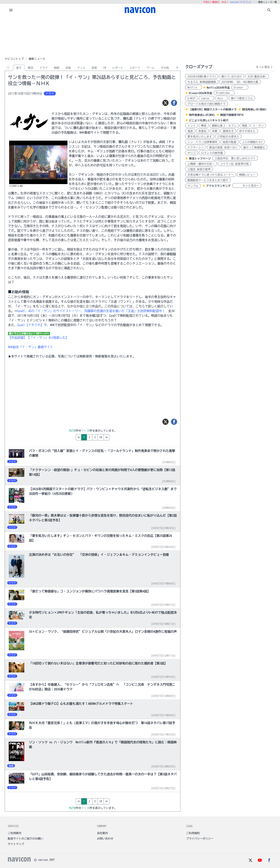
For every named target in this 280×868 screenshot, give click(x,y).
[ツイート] (165, 103)
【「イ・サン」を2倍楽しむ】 (48, 338)
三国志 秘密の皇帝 (199, 169)
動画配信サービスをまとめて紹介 (208, 180)
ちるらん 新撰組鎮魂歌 (202, 82)
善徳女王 (228, 131)
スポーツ (135, 68)
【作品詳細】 (17, 338)
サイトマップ (16, 844)
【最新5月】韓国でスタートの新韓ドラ (213, 109)
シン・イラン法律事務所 (202, 142)
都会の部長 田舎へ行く (224, 147)
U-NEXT (192, 98)
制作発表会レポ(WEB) (202, 115)
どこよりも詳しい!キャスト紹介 (209, 120)
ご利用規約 (193, 833)
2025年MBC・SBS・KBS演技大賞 (240, 82)
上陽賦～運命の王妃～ (201, 164)
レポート (118, 68)
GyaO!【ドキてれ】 (31, 325)
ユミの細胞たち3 (252, 142)
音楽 (94, 68)
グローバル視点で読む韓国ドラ (206, 104)
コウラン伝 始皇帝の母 (234, 164)
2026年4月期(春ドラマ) (202, 77)
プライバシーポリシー (200, 839)
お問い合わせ (105, 839)
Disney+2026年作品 (201, 93)
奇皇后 (202, 131)
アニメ (81, 68)
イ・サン (258, 126)
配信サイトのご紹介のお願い (25, 839)
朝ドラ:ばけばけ (232, 77)
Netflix (194, 87)
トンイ (192, 126)
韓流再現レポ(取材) (254, 109)
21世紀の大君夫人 (228, 137)
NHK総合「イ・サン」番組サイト (31, 347)
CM (105, 68)
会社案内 (102, 833)
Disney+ (240, 87)
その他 (165, 68)
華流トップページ (200, 159)
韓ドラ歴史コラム (242, 98)
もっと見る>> (247, 186)
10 (117, 437)
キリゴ (192, 153)
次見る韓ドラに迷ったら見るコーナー (211, 175)
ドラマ (44, 68)
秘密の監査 (230, 142)
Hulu (221, 98)
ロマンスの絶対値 (212, 153)
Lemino (206, 98)
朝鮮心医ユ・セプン (224, 126)
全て (19, 68)
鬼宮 (190, 131)
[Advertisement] (140, 36)
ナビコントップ (14, 59)
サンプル (193, 186)
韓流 (31, 68)
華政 (204, 126)
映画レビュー (247, 175)
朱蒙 (215, 131)
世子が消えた (247, 131)
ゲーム (150, 68)
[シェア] (174, 103)
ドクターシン (196, 147)
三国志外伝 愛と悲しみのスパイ (235, 158)
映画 (57, 68)
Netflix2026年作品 (218, 88)
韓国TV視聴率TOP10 (232, 115)
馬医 (245, 126)
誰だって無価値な (254, 147)
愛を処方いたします (200, 137)
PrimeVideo (224, 93)
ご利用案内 (15, 833)
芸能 (68, 68)
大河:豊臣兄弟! (257, 77)
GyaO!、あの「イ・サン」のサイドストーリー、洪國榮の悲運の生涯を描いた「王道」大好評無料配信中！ (91, 311)
